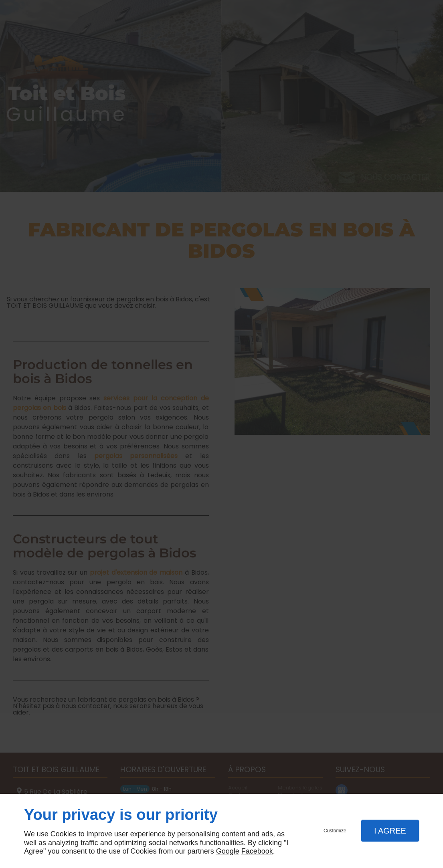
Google (228, 851)
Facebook (257, 851)
